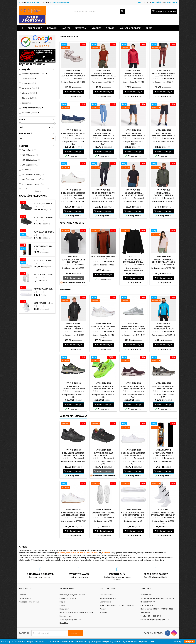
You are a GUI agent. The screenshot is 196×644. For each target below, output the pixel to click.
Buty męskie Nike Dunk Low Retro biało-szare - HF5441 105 (133, 329)
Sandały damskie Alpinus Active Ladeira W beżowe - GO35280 (73, 76)
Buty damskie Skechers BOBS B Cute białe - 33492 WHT (44, 232)
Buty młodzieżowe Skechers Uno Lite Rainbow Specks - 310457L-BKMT (44, 218)
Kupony (103, 612)
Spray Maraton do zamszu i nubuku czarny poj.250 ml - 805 (44, 246)
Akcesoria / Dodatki (130, 28)
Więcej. (178, 641)
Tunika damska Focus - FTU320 (103, 258)
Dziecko (110, 28)
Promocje (23, 595)
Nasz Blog (64, 623)
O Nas (62, 605)
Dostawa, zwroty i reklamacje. (73, 595)
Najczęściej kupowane (29, 602)
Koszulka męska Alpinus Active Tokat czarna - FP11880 (133, 195)
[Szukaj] (98, 11)
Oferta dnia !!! (35, 28)
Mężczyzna (81, 28)
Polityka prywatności (69, 598)
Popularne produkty (72, 223)
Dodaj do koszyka (73, 92)
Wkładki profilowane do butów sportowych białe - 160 (44, 275)
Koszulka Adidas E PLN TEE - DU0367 (73, 261)
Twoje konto (108, 588)
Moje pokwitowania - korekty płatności (117, 605)
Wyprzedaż (66, 290)
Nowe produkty (69, 37)
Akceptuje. (189, 641)
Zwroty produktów (108, 598)
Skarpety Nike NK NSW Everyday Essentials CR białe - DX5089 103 (44, 303)
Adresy (103, 609)
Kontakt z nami (66, 616)
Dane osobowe (107, 595)
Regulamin (64, 609)
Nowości (52, 28)
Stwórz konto (171, 2)
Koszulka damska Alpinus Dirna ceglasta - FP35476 (103, 76)
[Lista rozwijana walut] (142, 2)
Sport (149, 28)
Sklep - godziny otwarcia (70, 619)
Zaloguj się (157, 2)
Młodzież (96, 28)
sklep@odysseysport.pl (60, 2)
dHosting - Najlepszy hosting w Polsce (76, 612)
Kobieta (66, 28)
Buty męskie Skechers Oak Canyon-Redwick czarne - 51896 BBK (44, 203)
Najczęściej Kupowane (33, 196)
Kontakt (146, 588)
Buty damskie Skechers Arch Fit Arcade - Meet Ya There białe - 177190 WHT (44, 260)
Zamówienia (106, 602)
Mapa (62, 602)
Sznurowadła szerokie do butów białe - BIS (44, 289)
